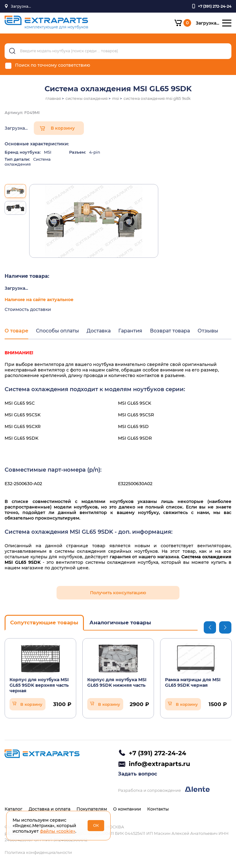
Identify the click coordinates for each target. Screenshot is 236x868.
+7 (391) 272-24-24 (157, 753)
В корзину (63, 128)
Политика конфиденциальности (38, 852)
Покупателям (92, 809)
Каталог (14, 809)
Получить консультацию (118, 593)
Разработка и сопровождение (164, 789)
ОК (96, 825)
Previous (210, 627)
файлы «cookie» (58, 831)
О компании (127, 809)
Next (225, 627)
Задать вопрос (138, 774)
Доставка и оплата (49, 809)
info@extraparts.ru (159, 764)
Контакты (158, 809)
